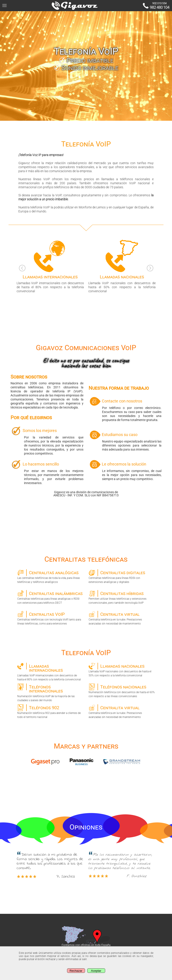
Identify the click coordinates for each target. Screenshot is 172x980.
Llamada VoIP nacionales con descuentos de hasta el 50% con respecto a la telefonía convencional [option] (122, 266)
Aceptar (96, 971)
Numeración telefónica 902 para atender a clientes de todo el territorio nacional (50, 711)
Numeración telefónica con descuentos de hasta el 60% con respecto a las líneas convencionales (122, 691)
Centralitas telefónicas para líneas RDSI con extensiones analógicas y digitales (122, 576)
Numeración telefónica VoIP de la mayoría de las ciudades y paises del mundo (50, 692)
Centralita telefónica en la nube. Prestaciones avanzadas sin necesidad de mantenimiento (122, 618)
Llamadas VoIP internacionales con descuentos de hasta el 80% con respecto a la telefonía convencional (50, 672)
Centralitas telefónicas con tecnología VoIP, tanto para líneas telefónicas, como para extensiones (50, 618)
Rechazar (76, 971)
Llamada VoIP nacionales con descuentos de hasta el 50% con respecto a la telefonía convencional (122, 670)
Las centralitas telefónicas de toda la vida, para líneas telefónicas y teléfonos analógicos (50, 576)
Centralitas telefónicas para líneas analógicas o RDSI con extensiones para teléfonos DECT (50, 597)
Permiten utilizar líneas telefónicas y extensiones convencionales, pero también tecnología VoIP (122, 597)
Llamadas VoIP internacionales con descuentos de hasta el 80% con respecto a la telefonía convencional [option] (50, 266)
